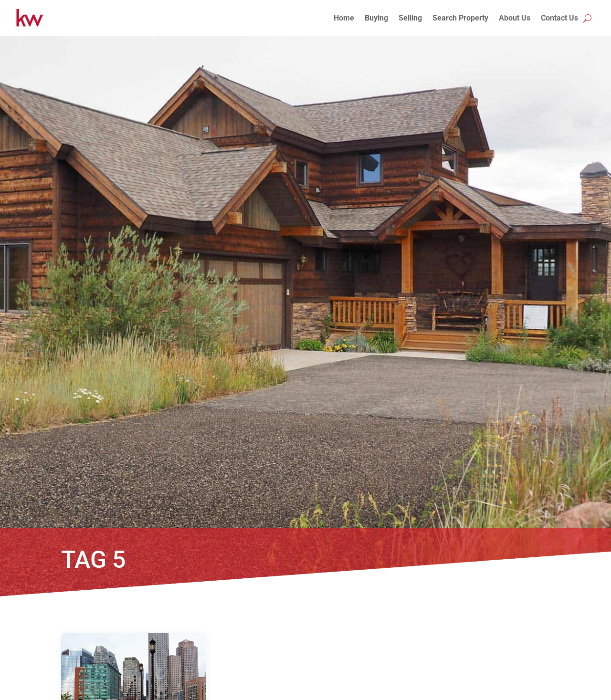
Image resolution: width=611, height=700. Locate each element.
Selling (410, 18)
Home (344, 18)
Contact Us (559, 18)
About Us (515, 18)
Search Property (460, 18)
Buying (376, 18)
